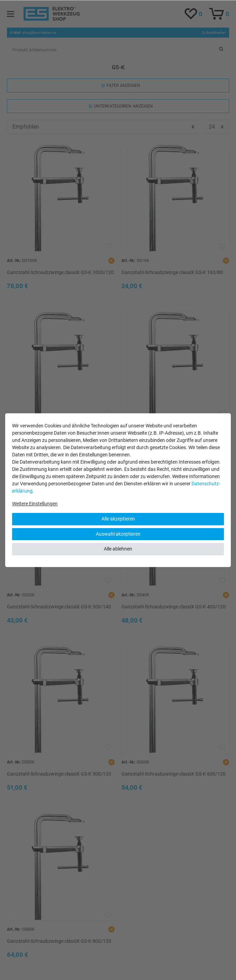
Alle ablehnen (118, 549)
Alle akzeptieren (118, 519)
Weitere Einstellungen (35, 504)
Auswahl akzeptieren (118, 534)
